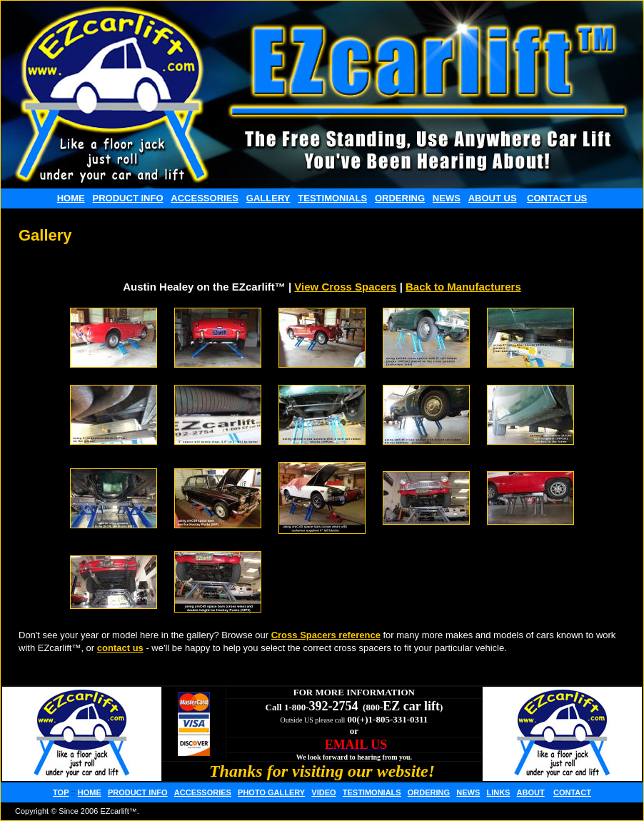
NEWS (447, 198)
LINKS (498, 792)
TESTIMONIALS (332, 198)
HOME (71, 198)
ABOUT (531, 792)
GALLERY (268, 198)
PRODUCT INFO (128, 198)
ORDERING (400, 198)
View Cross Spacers (345, 287)
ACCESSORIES (205, 198)
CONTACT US (557, 198)
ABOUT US (493, 198)
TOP (61, 792)
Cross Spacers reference (326, 635)
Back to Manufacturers (463, 287)
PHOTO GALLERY (271, 792)
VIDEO (323, 792)
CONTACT (572, 792)
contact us (120, 648)
